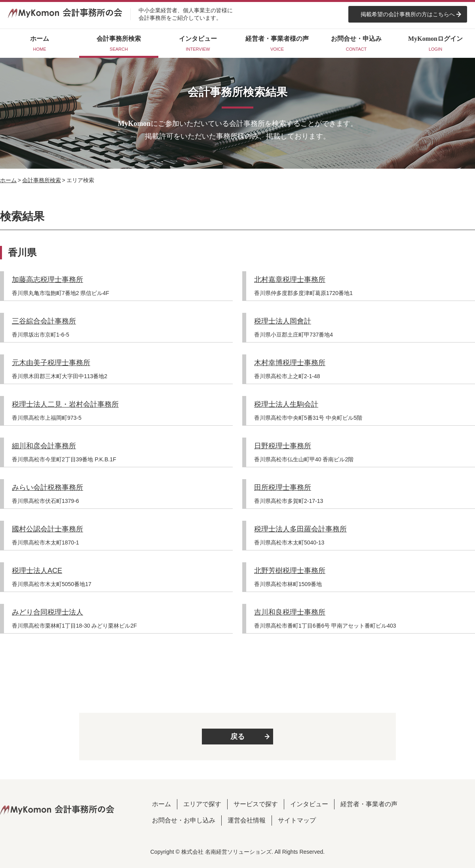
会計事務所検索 (42, 180)
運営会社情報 (247, 820)
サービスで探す (256, 804)
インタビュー (309, 804)
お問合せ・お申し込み (184, 820)
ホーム (8, 180)
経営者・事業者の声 (369, 804)
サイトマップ (297, 820)
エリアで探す (202, 804)
